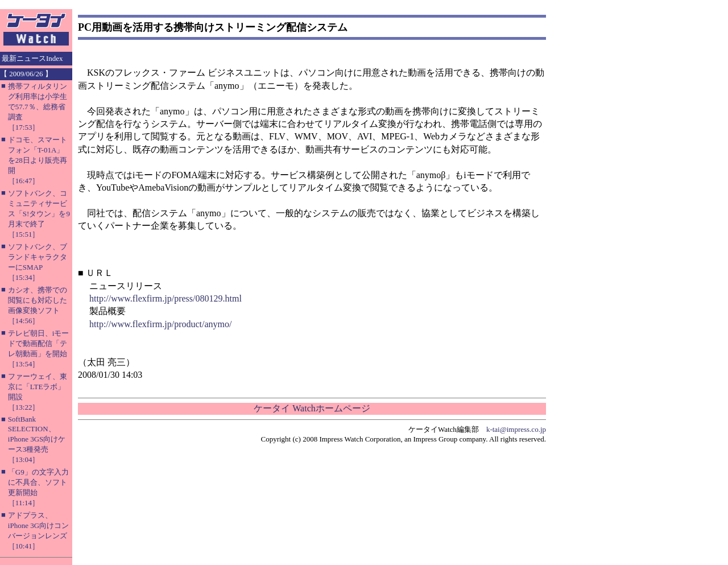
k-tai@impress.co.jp (516, 429)
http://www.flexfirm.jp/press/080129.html (166, 298)
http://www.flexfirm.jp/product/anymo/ (160, 324)
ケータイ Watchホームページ (312, 408)
